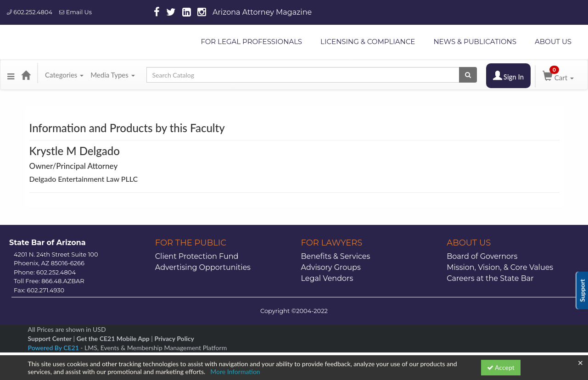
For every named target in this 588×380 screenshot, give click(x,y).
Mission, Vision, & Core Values (500, 267)
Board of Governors (482, 256)
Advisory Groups (331, 267)
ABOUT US (553, 42)
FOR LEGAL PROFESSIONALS (251, 42)
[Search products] (468, 75)
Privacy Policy (174, 338)
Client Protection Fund (197, 256)
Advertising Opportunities (203, 267)
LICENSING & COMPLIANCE (368, 42)
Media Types (112, 75)
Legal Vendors (327, 278)
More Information (235, 372)
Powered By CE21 (54, 348)
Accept (501, 367)
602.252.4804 (30, 12)
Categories (64, 75)
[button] (11, 75)
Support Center (50, 338)
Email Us (76, 12)
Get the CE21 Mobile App (113, 338)
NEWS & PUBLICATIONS (475, 42)
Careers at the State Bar (490, 278)
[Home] (26, 75)
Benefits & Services (336, 256)
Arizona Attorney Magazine (262, 12)
